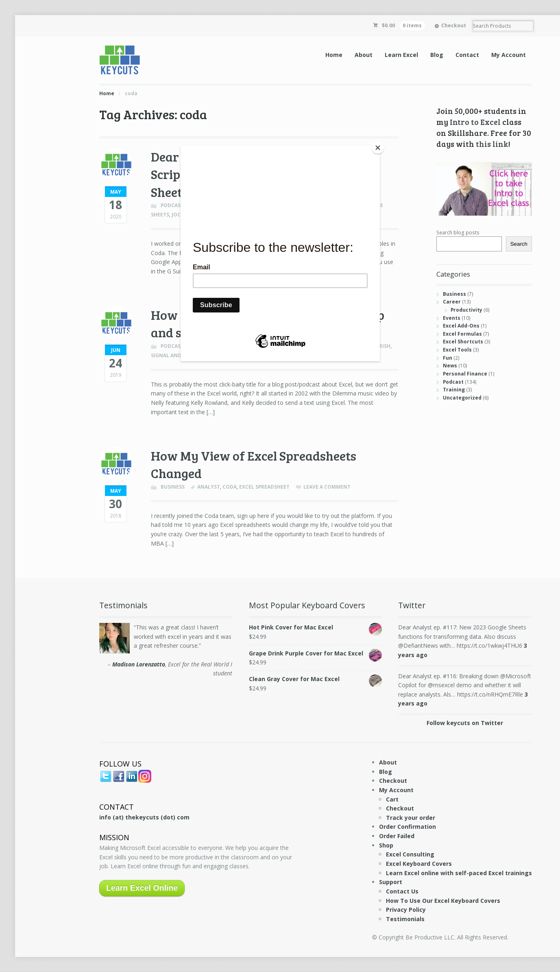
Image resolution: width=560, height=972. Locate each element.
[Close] (378, 148)
